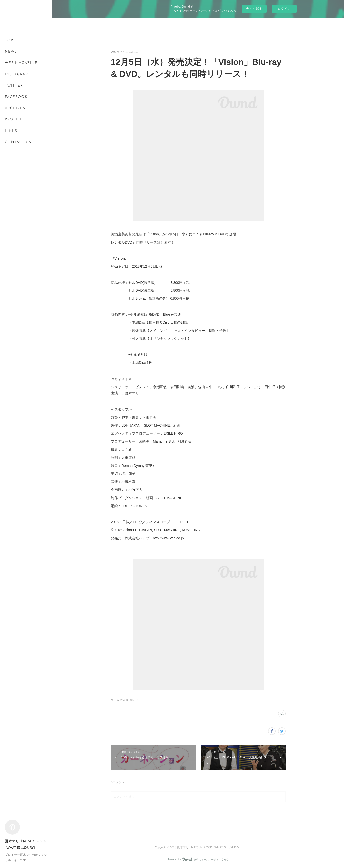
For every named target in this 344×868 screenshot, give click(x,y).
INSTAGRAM (17, 75)
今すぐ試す (254, 9)
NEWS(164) (133, 700)
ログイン (284, 9)
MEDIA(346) (118, 700)
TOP (9, 41)
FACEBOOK (16, 97)
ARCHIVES (15, 108)
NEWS (11, 52)
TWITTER (14, 86)
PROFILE (14, 120)
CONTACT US (18, 142)
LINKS (11, 131)
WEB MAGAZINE (21, 63)
